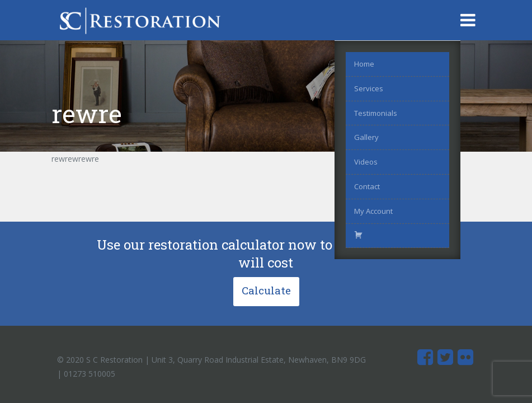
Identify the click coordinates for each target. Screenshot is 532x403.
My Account (373, 211)
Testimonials (376, 113)
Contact (367, 186)
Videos (366, 162)
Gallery (366, 137)
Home (364, 64)
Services (369, 88)
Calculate (266, 290)
